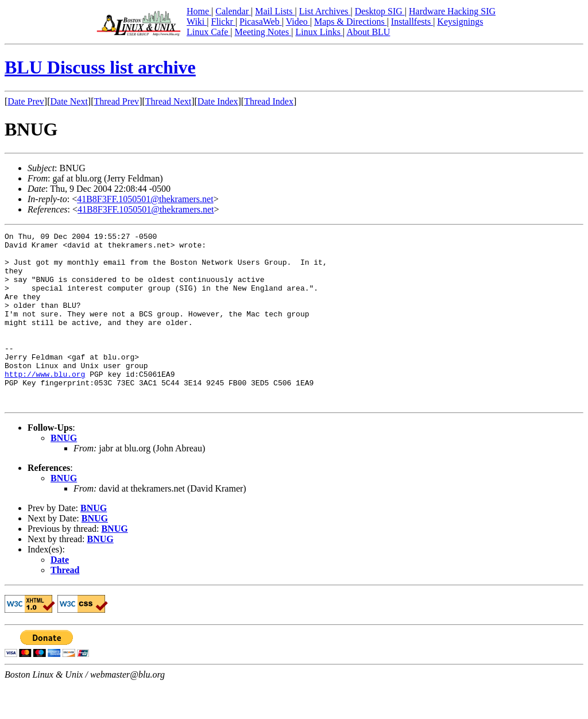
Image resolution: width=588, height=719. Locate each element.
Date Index (218, 101)
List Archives (325, 11)
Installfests (412, 22)
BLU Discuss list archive (100, 67)
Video (298, 22)
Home (199, 11)
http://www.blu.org (45, 403)
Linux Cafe (208, 32)
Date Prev (26, 101)
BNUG (64, 472)
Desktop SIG (380, 11)
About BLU (368, 32)
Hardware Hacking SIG (452, 11)
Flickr (223, 22)
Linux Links (319, 32)
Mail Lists (275, 11)
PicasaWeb (261, 22)
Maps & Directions (351, 22)
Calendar (233, 11)
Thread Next (168, 101)
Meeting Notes (263, 32)
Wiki (197, 22)
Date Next (69, 101)
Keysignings (460, 22)
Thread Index (269, 101)
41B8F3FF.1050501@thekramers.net (145, 199)
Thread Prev (116, 101)
